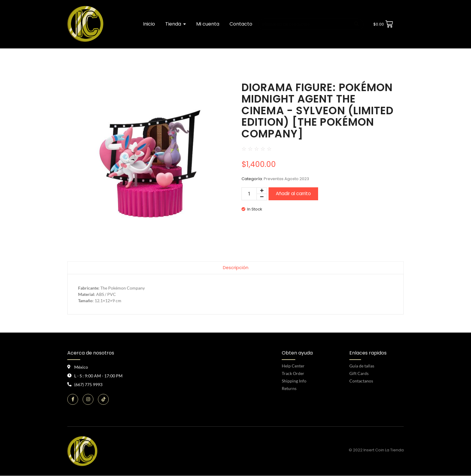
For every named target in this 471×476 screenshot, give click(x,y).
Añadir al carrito (293, 193)
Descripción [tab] (235, 268)
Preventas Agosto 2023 (286, 179)
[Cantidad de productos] (249, 194)
